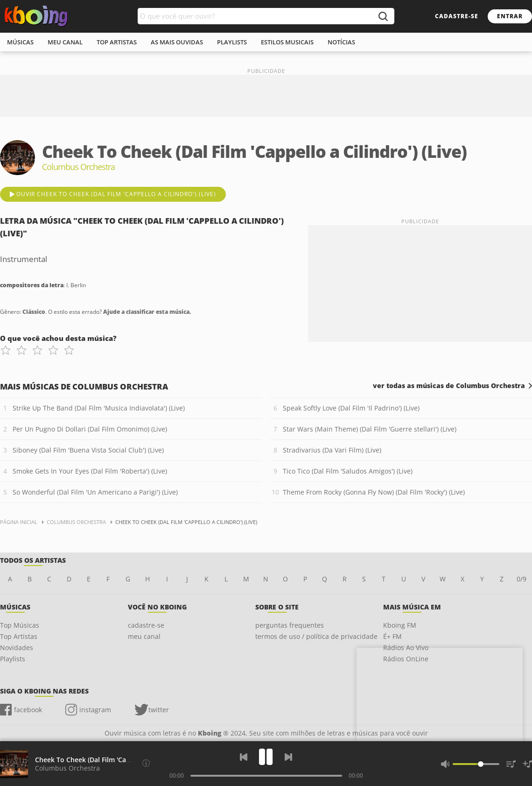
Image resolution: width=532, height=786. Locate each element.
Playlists (13, 659)
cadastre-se (457, 16)
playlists (232, 42)
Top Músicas (20, 625)
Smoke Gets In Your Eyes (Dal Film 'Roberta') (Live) (90, 471)
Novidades (17, 648)
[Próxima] (288, 757)
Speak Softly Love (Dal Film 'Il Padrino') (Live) (351, 408)
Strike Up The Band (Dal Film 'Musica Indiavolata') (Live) (99, 408)
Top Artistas (19, 636)
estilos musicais (287, 42)
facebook (28, 710)
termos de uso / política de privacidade (316, 636)
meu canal (65, 42)
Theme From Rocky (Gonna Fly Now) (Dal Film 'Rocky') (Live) (374, 492)
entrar (510, 16)
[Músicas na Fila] (511, 764)
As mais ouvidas (177, 42)
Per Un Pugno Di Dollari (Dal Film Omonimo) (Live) (90, 429)
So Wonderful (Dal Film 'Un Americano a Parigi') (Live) (95, 492)
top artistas (117, 42)
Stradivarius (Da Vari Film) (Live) (332, 450)
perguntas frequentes (290, 625)
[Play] (266, 757)
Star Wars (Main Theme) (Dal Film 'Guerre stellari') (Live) (370, 429)
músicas (20, 42)
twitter (159, 710)
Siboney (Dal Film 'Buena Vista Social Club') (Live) (88, 450)
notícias (341, 42)
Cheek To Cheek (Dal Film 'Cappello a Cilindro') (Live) (118, 760)
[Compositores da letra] (146, 763)
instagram (95, 710)
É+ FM (392, 636)
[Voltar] (244, 757)
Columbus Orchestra (67, 768)
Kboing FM (400, 625)
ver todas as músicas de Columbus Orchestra (449, 386)
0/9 (521, 579)
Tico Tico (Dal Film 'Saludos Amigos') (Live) (348, 471)
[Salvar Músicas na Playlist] (527, 764)
